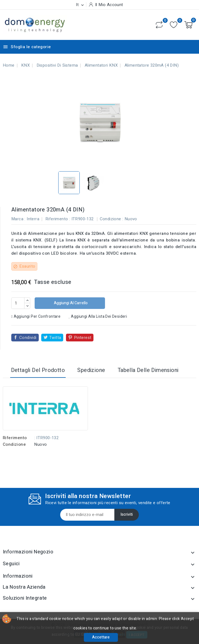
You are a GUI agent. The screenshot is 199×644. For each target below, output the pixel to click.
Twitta (55, 338)
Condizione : (112, 219)
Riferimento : (58, 219)
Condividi (28, 338)
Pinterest (83, 338)
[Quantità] (18, 303)
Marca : (18, 219)
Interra (33, 219)
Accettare (101, 637)
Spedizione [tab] (91, 370)
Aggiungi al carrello (70, 303)
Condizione (14, 444)
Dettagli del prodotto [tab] (38, 370)
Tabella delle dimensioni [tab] (148, 370)
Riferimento (15, 438)
